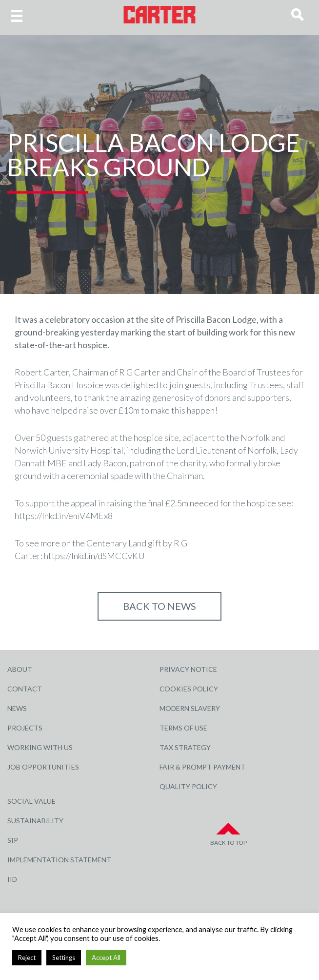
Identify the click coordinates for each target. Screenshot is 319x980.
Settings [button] (64, 958)
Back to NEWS (159, 606)
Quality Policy (188, 786)
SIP (13, 840)
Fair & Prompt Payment (202, 767)
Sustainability (35, 821)
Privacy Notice (188, 669)
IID (12, 879)
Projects (25, 728)
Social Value (31, 801)
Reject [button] (27, 958)
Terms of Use (183, 728)
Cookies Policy (189, 689)
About (20, 669)
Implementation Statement (59, 860)
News (17, 708)
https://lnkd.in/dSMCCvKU (94, 556)
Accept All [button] (106, 958)
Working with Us (40, 747)
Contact (25, 689)
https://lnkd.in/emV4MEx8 (64, 516)
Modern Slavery (190, 708)
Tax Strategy (185, 747)
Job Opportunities (43, 767)
